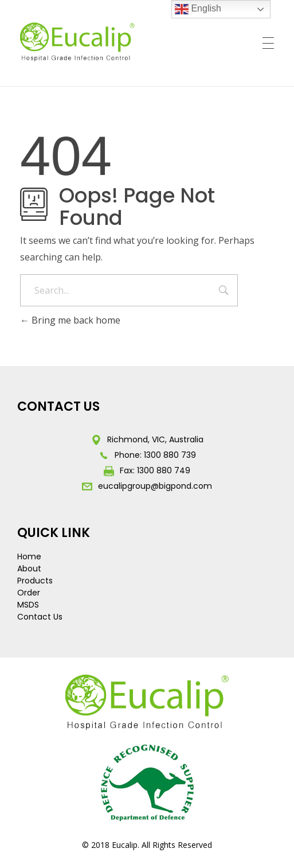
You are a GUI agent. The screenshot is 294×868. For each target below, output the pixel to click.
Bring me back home (70, 320)
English (198, 9)
